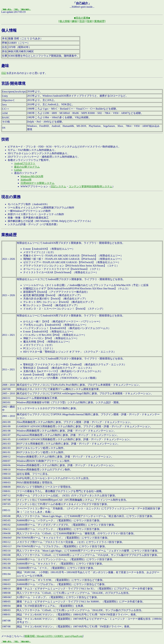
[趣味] (75, 21)
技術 (5, 139)
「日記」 (16, 9)
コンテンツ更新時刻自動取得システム (90, 186)
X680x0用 (26, 180)
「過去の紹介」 (25, 9)
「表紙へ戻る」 (7, 9)
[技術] (89, 21)
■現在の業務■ (82, 18)
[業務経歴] (100, 21)
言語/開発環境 (13, 83)
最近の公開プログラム (27, 167)
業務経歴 (9, 235)
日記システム (58, 186)
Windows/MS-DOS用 (32, 176)
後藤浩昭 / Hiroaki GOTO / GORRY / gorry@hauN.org (53, 636)
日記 (4, 73)
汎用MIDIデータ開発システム (37, 183)
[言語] (82, 21)
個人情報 (9, 30)
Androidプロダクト (25, 163)
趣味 (5, 66)
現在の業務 (11, 197)
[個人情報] (64, 21)
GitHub (18, 170)
